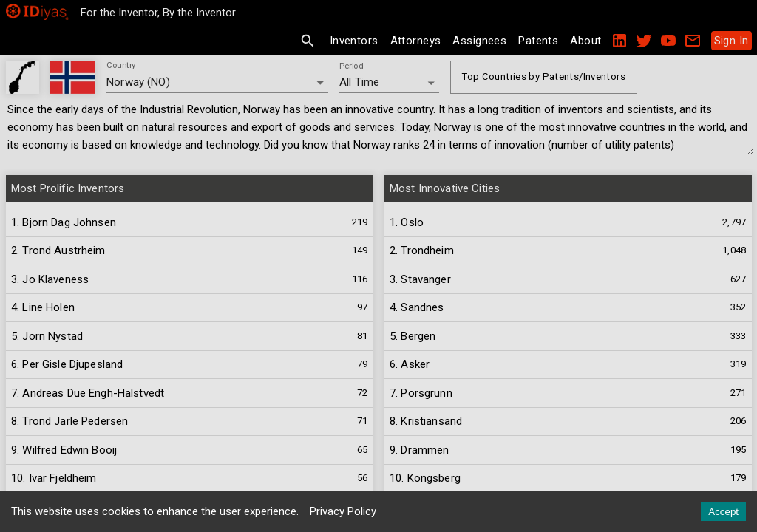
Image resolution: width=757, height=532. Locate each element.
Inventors (354, 41)
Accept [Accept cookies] (723, 512)
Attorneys (416, 41)
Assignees (479, 41)
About (585, 41)
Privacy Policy (343, 511)
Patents (538, 41)
